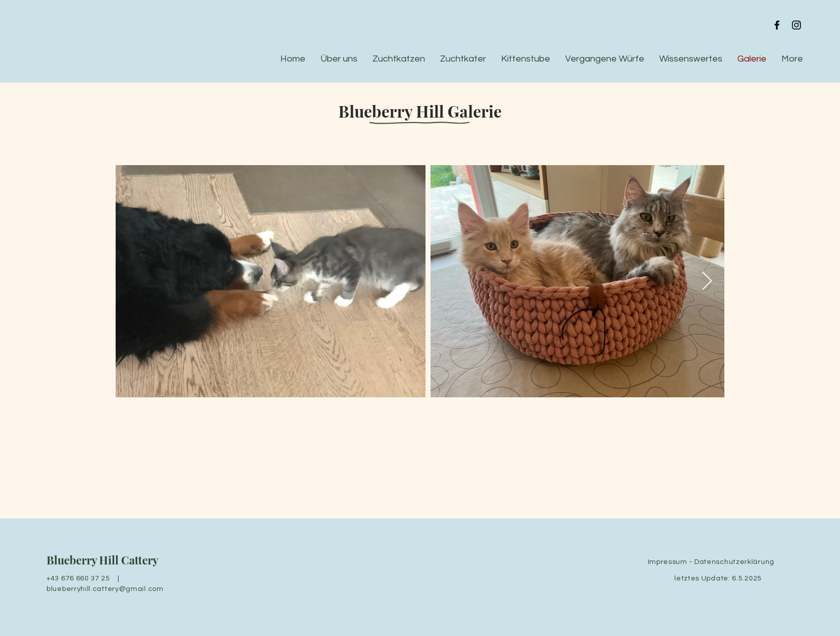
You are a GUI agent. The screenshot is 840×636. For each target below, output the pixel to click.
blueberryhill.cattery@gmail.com (105, 589)
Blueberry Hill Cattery (102, 560)
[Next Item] (707, 281)
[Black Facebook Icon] (777, 25)
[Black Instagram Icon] (796, 25)
